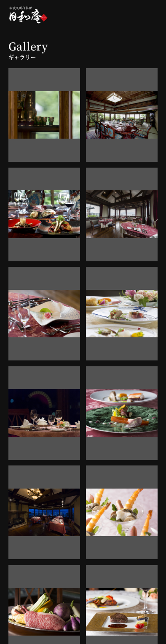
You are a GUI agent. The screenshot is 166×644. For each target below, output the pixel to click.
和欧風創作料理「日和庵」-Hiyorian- (28, 14)
